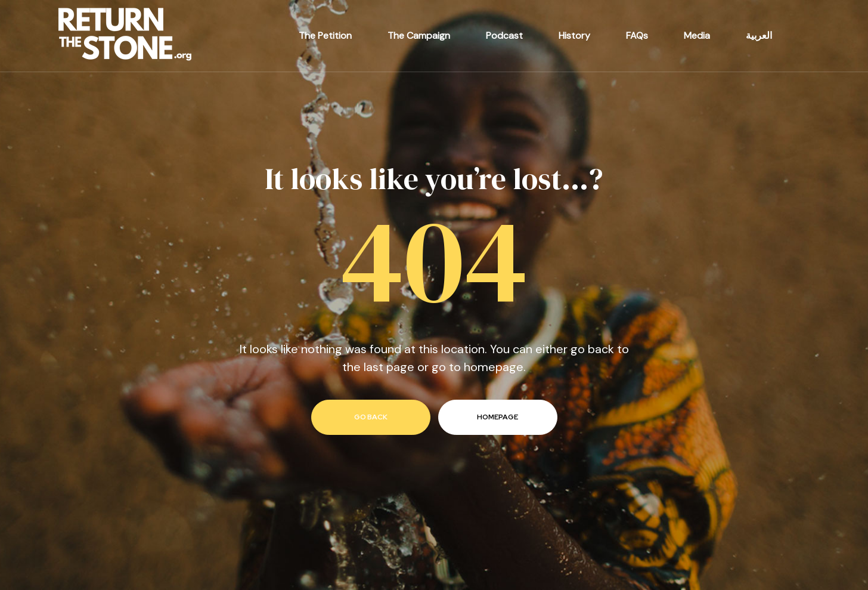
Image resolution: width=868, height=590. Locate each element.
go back (371, 417)
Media (697, 35)
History (574, 35)
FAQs (637, 35)
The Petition (325, 35)
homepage (497, 417)
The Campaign (419, 35)
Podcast (504, 35)
